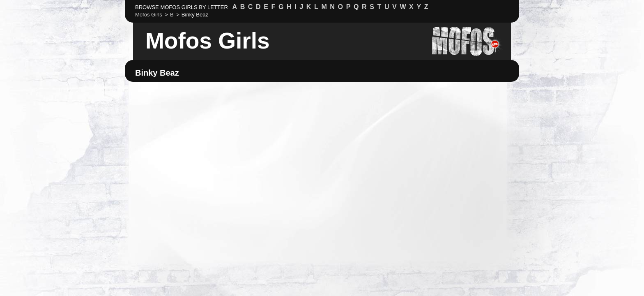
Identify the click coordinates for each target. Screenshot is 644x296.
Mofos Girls (208, 41)
